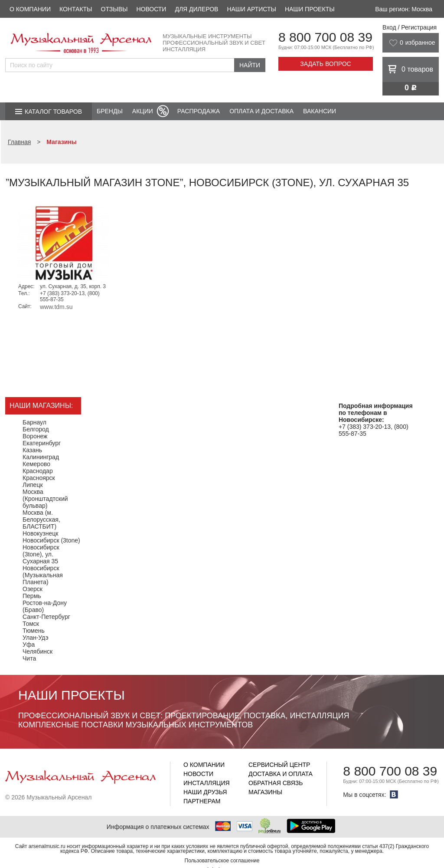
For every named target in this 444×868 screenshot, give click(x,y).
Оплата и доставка (261, 111)
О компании (30, 9)
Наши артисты (251, 9)
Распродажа (199, 111)
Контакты (76, 9)
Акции (143, 111)
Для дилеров (196, 9)
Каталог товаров (53, 112)
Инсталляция (207, 783)
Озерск (33, 589)
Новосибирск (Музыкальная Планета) (43, 575)
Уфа (29, 644)
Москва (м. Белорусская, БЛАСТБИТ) (41, 519)
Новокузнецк (40, 533)
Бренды (110, 111)
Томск (31, 624)
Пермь (32, 596)
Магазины (265, 792)
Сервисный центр (279, 765)
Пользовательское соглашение (222, 861)
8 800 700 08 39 (325, 37)
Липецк (33, 485)
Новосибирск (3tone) (51, 540)
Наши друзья (205, 792)
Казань (32, 450)
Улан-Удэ (36, 638)
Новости (151, 9)
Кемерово (36, 464)
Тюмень (34, 631)
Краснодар (38, 471)
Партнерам (202, 801)
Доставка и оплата (281, 774)
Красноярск (39, 478)
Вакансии (320, 111)
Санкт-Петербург (46, 617)
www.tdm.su (56, 307)
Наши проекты (310, 9)
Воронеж (35, 436)
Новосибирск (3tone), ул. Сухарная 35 (41, 554)
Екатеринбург (42, 443)
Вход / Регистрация (410, 27)
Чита (29, 658)
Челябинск (38, 651)
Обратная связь (276, 783)
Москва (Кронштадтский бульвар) (45, 499)
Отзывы (114, 9)
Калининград (41, 457)
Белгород (36, 429)
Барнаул (34, 422)
